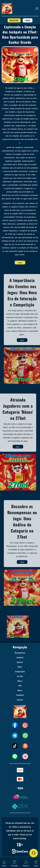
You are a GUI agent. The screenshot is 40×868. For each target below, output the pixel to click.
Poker (20, 667)
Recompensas (20, 653)
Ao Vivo (20, 676)
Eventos (20, 700)
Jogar (28, 340)
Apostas (20, 662)
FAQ (20, 686)
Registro (14, 20)
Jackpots (20, 657)
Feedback (20, 695)
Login (28, 20)
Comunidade (20, 672)
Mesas (20, 681)
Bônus (20, 690)
